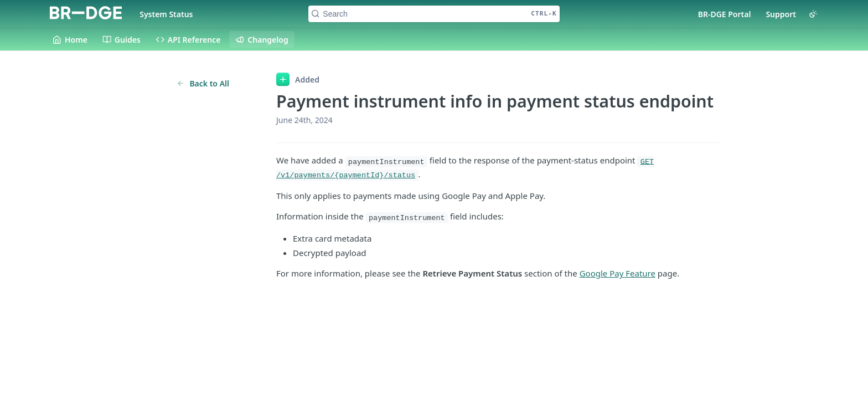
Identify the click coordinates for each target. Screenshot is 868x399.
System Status (166, 14)
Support (781, 14)
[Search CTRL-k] (434, 14)
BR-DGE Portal (725, 14)
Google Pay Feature (618, 273)
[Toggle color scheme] (813, 14)
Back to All (203, 83)
